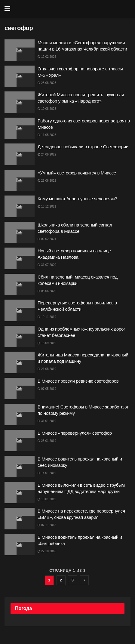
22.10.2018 (47, 551)
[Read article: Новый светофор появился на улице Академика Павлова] (20, 258)
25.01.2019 (47, 441)
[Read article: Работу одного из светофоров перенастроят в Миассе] (20, 128)
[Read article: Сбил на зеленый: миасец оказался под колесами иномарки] (20, 285)
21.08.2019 (47, 369)
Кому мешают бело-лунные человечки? (77, 199)
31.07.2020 (47, 265)
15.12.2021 (47, 206)
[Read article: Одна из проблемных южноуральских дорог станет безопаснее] (20, 337)
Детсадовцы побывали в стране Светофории (83, 147)
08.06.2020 (47, 291)
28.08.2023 (47, 83)
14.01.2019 (47, 473)
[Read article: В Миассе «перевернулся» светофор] (20, 441)
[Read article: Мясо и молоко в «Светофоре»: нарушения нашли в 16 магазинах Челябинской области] (20, 50)
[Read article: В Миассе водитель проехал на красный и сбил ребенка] (20, 545)
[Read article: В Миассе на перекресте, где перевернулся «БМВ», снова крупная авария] (20, 519)
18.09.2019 (47, 343)
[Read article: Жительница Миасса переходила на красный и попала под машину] (20, 362)
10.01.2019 (47, 499)
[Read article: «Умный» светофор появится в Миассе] (20, 180)
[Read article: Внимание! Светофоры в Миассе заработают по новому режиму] (20, 414)
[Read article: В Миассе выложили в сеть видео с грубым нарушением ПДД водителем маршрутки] (20, 493)
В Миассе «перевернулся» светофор (75, 433)
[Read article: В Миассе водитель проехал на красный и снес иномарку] (20, 467)
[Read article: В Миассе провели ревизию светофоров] (20, 389)
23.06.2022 (47, 181)
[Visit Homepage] (72, 9)
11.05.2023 (47, 135)
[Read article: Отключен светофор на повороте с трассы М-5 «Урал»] (20, 76)
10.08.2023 (47, 109)
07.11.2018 (47, 525)
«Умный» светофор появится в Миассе (77, 173)
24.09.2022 (47, 154)
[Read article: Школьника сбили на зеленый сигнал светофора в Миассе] (20, 233)
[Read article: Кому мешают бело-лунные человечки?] (20, 206)
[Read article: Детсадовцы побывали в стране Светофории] (20, 154)
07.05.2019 (47, 389)
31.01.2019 (47, 421)
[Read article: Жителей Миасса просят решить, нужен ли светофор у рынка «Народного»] (20, 102)
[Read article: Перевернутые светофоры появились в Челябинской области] (20, 310)
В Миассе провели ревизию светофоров (78, 381)
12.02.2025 (47, 57)
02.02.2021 (47, 239)
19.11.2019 (47, 317)
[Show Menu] (7, 9)
